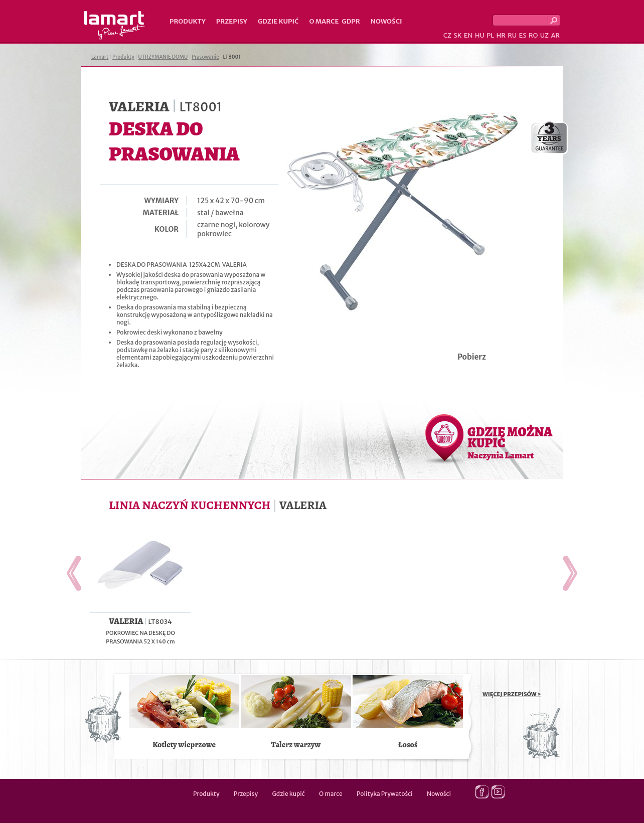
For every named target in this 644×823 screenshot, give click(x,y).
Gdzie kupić (278, 21)
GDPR (351, 21)
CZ (447, 35)
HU (480, 35)
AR (555, 35)
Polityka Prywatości (385, 794)
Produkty (188, 21)
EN (468, 35)
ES (523, 35)
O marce (324, 21)
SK (457, 35)
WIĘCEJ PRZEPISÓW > (512, 694)
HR (501, 35)
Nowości (386, 21)
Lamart (115, 26)
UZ (544, 35)
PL (490, 35)
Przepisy (232, 21)
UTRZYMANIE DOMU (163, 57)
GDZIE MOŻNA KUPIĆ (510, 442)
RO (533, 35)
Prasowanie (205, 57)
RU (512, 35)
